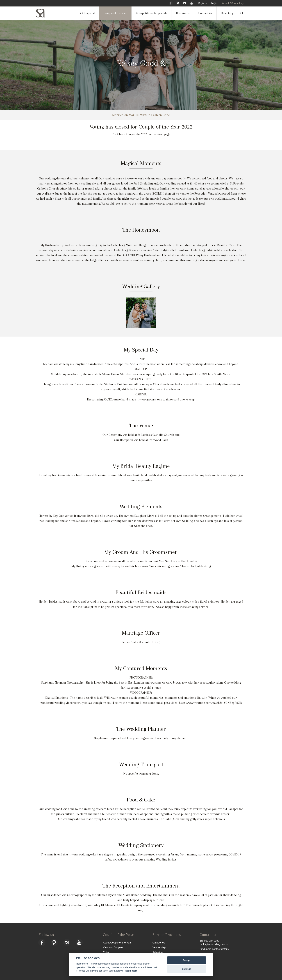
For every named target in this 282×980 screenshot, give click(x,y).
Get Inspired (87, 13)
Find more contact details (214, 949)
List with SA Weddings (233, 3)
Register (203, 3)
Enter (106, 952)
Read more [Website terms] (131, 971)
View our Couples (113, 947)
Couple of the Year (115, 13)
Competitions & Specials (152, 13)
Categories (159, 942)
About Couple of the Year (117, 942)
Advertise (158, 952)
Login (214, 3)
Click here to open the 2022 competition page (141, 134)
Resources (183, 13)
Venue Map (159, 947)
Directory (227, 13)
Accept (187, 960)
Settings (187, 969)
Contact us (205, 13)
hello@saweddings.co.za (214, 944)
